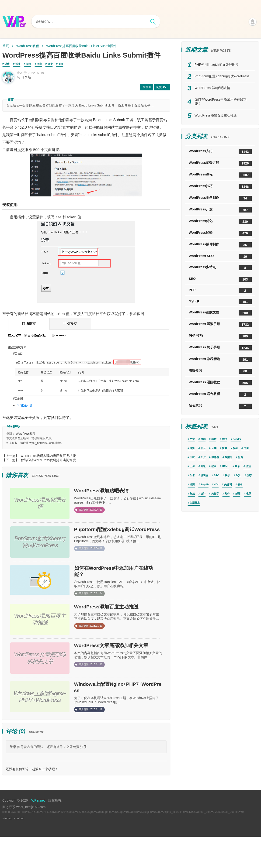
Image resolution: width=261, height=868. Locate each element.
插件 (18, 64)
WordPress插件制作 (220, 245)
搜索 (225, 448)
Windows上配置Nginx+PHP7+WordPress (116, 716)
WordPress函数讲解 (220, 163)
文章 (39, 64)
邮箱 (238, 494)
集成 (192, 494)
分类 (214, 448)
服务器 (215, 457)
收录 (28, 64)
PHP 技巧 (220, 336)
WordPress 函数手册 (220, 325)
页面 (61, 64)
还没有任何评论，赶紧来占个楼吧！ (32, 800)
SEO (220, 279)
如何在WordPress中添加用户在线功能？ (117, 583)
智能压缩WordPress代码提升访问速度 (48, 463)
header (237, 439)
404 (216, 484)
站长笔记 (220, 406)
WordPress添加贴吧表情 (113, 495)
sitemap (7, 850)
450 (162, 90)
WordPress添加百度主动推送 (117, 627)
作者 (192, 475)
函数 (214, 439)
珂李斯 (29, 80)
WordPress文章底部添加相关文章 (117, 672)
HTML (226, 466)
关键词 (228, 484)
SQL (238, 475)
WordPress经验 (220, 233)
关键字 (215, 494)
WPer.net (38, 832)
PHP (220, 291)
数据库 (228, 457)
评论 (203, 466)
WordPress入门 (220, 152)
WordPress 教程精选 (220, 360)
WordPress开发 (220, 210)
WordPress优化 (220, 222)
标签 (235, 448)
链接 (50, 64)
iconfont (19, 850)
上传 (192, 466)
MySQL (220, 302)
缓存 (249, 475)
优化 (246, 448)
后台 (203, 448)
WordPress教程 (28, 46)
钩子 (227, 475)
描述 (7, 64)
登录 (13, 778)
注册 (84, 778)
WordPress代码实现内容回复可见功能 (48, 459)
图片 (203, 457)
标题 (240, 457)
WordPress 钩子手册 (220, 348)
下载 (192, 457)
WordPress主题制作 (220, 198)
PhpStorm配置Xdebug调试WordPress (117, 539)
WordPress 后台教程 (220, 395)
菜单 (237, 466)
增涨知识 (220, 371)
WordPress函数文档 (220, 313)
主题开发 (195, 503)
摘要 (192, 484)
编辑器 (204, 475)
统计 (203, 494)
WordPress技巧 (220, 187)
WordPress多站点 (220, 268)
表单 (240, 484)
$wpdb (205, 484)
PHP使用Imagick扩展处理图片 (217, 65)
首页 (6, 46)
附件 (227, 494)
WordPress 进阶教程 (220, 383)
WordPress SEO (220, 257)
